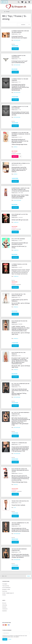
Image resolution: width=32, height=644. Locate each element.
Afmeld (10, 639)
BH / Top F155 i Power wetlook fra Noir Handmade (20, 384)
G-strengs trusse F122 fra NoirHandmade (19, 56)
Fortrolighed (5, 584)
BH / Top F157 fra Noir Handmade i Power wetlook (20, 413)
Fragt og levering (6, 586)
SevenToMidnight (17, 200)
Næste (29, 576)
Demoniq (16, 484)
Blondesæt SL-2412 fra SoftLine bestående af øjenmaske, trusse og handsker (21, 134)
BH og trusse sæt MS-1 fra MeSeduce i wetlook (19, 295)
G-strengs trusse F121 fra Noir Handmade (20, 80)
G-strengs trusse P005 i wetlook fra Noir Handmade (20, 31)
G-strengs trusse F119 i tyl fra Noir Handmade (20, 107)
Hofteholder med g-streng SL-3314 (21, 163)
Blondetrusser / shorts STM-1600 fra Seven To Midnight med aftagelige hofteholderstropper (20, 189)
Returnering (5, 591)
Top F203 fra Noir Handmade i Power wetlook (19, 550)
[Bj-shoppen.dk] (16, 7)
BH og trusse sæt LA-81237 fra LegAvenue (20, 215)
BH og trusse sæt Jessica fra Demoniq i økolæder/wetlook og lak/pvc (20, 470)
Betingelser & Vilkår (6, 589)
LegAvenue (16, 222)
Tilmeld (5, 639)
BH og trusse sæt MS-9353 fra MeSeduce (19, 322)
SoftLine (16, 147)
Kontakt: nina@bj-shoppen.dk (8, 593)
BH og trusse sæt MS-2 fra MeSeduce (19, 353)
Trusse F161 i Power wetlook (19, 443)
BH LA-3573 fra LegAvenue (18, 239)
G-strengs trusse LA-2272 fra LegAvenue (19, 265)
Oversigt (4, 595)
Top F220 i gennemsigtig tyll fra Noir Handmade (20, 523)
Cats (15, 507)
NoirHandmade (17, 40)
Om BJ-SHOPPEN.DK (6, 588)
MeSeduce (16, 307)
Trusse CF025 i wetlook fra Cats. (20, 501)
